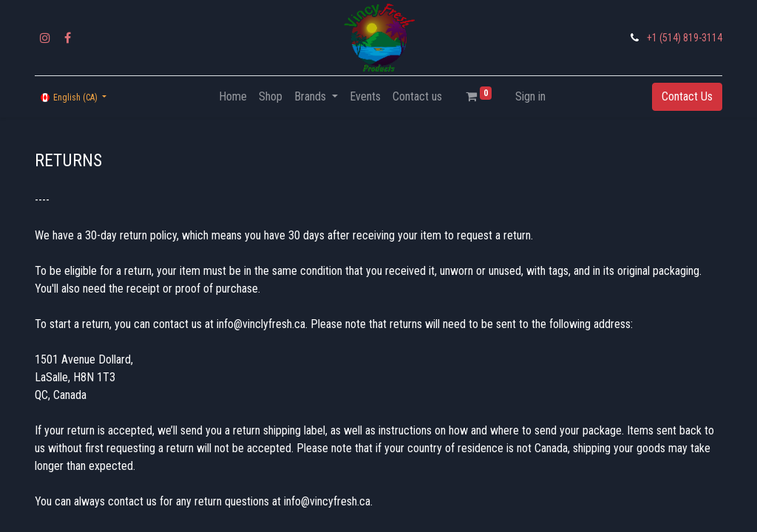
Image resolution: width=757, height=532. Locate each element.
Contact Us (687, 96)
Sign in (530, 96)
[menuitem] (233, 97)
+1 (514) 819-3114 (685, 38)
